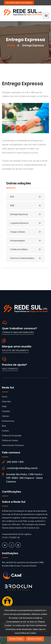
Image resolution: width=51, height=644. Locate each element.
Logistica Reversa (19, 223)
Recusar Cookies (35, 639)
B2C (12, 197)
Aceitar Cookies (16, 639)
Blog (4, 426)
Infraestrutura (8, 421)
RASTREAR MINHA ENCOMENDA (19, 3)
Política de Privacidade (12, 436)
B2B (12, 206)
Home (11, 45)
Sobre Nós (6, 402)
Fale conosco (10, 369)
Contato (6, 431)
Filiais (4, 406)
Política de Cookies (10, 440)
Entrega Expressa (19, 214)
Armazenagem (18, 241)
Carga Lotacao (18, 232)
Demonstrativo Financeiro (13, 445)
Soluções (6, 411)
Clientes (6, 416)
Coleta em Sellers (19, 249)
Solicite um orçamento (15, 350)
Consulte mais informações (18, 332)
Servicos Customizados (22, 258)
